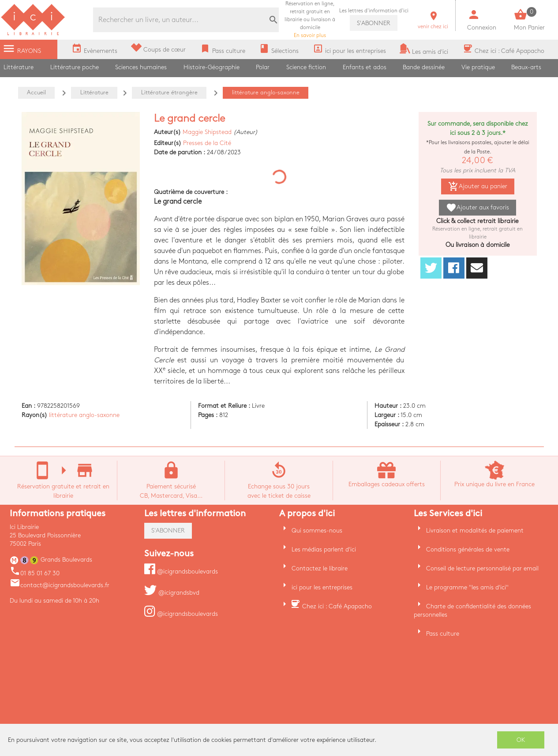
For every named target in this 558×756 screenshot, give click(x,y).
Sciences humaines (141, 67)
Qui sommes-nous (317, 531)
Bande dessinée (424, 67)
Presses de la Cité (207, 143)
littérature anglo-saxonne (84, 415)
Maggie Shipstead (207, 132)
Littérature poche (75, 67)
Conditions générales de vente (468, 549)
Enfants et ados (365, 67)
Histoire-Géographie (212, 67)
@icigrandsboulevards (181, 572)
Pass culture (443, 634)
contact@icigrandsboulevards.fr (60, 585)
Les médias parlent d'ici (324, 549)
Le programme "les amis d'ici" (467, 587)
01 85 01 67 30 (35, 573)
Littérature (19, 67)
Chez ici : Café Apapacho (337, 606)
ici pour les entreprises (322, 587)
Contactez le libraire (320, 568)
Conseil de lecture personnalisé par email (482, 568)
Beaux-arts (526, 67)
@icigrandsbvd (172, 593)
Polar (263, 67)
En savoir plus (310, 20)
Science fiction (306, 67)
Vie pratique (478, 67)
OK (521, 740)
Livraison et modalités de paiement (475, 531)
